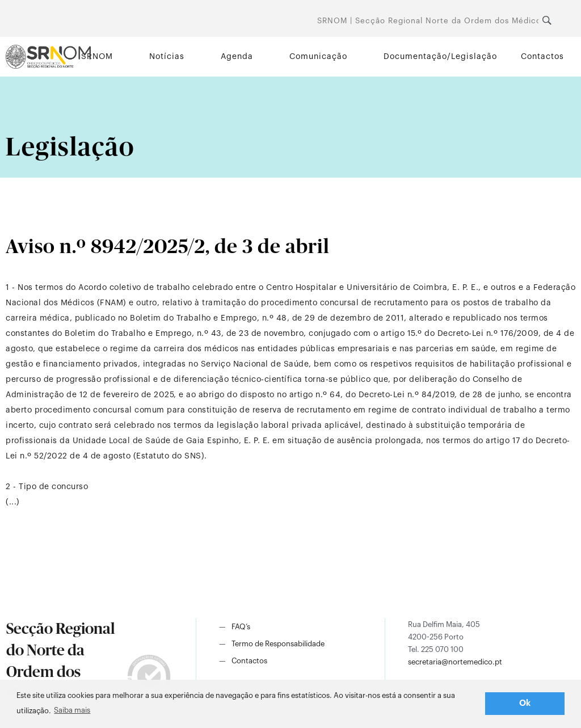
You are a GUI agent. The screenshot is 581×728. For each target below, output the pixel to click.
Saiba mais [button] (72, 710)
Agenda (237, 57)
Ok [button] (525, 703)
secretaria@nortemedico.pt (455, 662)
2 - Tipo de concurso (47, 487)
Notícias (167, 57)
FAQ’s (241, 627)
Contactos (542, 57)
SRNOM (97, 57)
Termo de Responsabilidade (278, 644)
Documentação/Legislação (440, 57)
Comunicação (318, 57)
